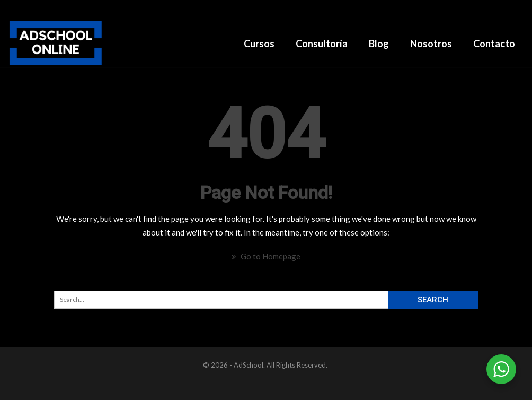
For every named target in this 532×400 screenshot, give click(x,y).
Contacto (494, 44)
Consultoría (322, 44)
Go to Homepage (266, 256)
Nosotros (431, 44)
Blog (379, 44)
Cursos (259, 44)
